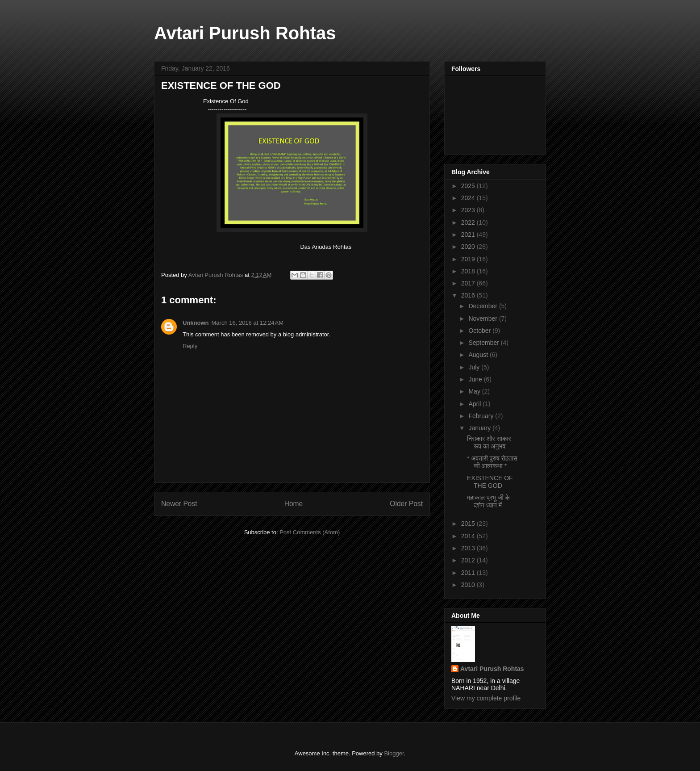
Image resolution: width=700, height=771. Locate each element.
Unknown (196, 323)
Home (294, 504)
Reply (190, 346)
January (480, 428)
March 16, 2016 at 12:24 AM (248, 323)
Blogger (394, 753)
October (480, 331)
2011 (469, 573)
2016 (469, 295)
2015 (469, 524)
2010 (469, 585)
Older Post (406, 504)
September (484, 343)
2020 (469, 247)
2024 (469, 198)
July (475, 367)
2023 (469, 210)
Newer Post (179, 504)
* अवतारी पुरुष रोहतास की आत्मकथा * (492, 462)
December (483, 306)
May (475, 391)
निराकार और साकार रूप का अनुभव (489, 442)
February (482, 416)
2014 (469, 536)
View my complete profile (486, 698)
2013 (469, 548)
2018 (469, 271)
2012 (469, 560)
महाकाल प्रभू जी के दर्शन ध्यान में (488, 501)
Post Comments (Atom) (310, 532)
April (475, 404)
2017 (469, 283)
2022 (469, 222)
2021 (469, 235)
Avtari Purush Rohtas (245, 33)
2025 (469, 186)
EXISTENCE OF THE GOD (490, 482)
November (483, 318)
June (476, 379)
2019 (469, 259)
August (479, 355)
